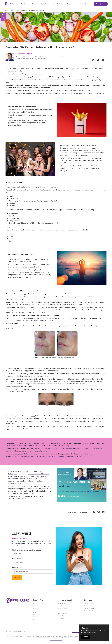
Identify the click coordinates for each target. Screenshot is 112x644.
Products (35, 4)
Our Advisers (62, 611)
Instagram (35, 603)
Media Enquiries (63, 616)
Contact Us (62, 603)
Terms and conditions (78, 632)
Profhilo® (36, 321)
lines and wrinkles (46, 449)
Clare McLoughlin (25, 54)
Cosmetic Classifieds (90, 606)
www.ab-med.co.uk (19, 499)
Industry (88, 4)
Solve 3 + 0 (16, 568)
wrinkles (51, 69)
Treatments (25, 4)
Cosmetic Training (89, 608)
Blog (69, 4)
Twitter (35, 606)
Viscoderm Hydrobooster (53, 321)
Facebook (35, 608)
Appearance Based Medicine (38, 474)
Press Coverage (63, 608)
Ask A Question (101, 4)
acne (66, 160)
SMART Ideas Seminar (90, 611)
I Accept (86, 637)
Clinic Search (14, 4)
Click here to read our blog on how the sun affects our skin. (28, 74)
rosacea (75, 158)
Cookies (85, 628)
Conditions (45, 4)
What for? (94, 632)
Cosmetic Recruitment (90, 603)
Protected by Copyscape (56, 640)
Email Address (18, 559)
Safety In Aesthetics (58, 4)
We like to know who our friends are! (27, 550)
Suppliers (61, 618)
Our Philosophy (63, 613)
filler (33, 416)
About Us (61, 606)
